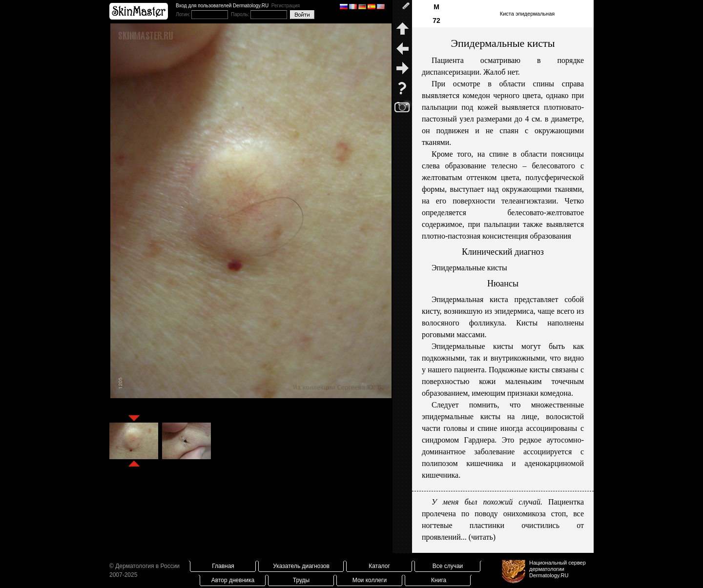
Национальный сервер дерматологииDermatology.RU (558, 569)
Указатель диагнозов (301, 566)
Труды (301, 580)
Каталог (379, 566)
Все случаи (448, 566)
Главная (223, 566)
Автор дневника (233, 580)
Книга (439, 580)
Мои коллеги (370, 580)
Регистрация (286, 6)
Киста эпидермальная (527, 14)
